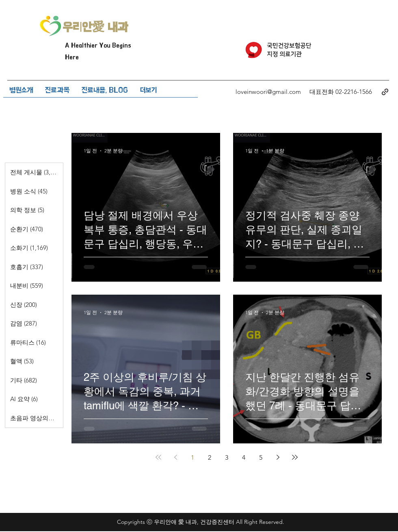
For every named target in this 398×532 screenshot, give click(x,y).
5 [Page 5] (261, 457)
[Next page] (278, 457)
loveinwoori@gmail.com (268, 92)
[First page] (158, 457)
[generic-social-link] (385, 92)
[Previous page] (175, 457)
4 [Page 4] (244, 457)
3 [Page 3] (227, 457)
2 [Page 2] (210, 457)
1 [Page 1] (193, 457)
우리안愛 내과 (95, 27)
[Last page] (295, 457)
